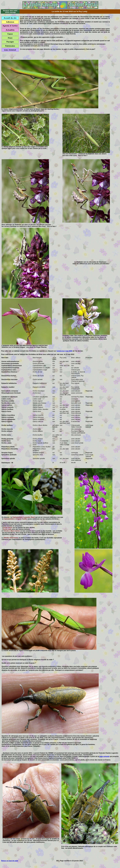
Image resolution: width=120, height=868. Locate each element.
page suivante (104, 756)
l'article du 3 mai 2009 (64, 351)
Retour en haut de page (10, 861)
